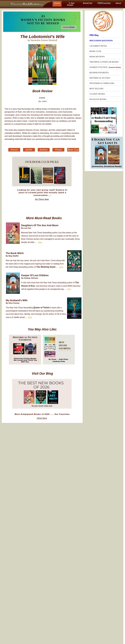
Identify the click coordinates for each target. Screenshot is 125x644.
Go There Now (42, 199)
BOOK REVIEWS (97, 57)
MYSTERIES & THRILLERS (102, 83)
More (40, 242)
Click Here (42, 418)
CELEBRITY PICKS (98, 46)
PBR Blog (94, 35)
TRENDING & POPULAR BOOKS (104, 62)
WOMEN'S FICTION (105, 67)
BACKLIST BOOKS (98, 99)
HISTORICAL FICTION (100, 78)
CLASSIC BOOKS (97, 94)
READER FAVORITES (99, 73)
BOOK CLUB (95, 51)
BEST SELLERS (96, 89)
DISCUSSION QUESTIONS (101, 41)
